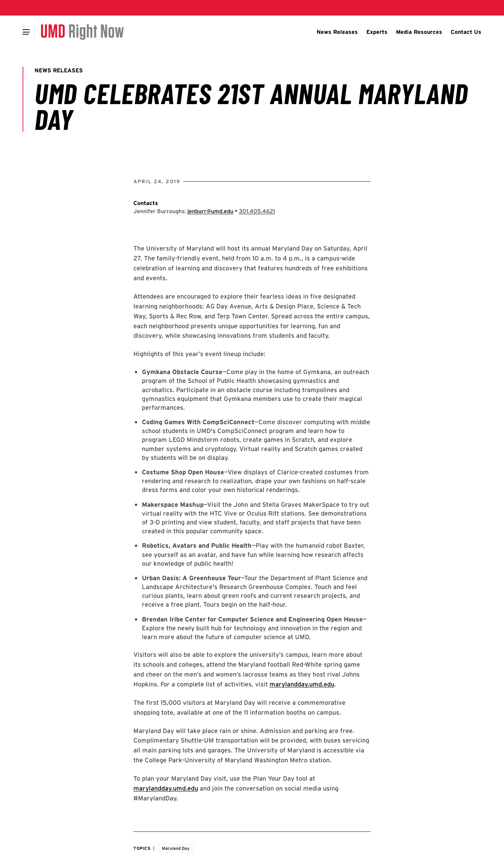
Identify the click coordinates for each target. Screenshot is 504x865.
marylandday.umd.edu (302, 684)
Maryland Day (176, 848)
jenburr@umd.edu (210, 211)
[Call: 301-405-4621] (257, 211)
